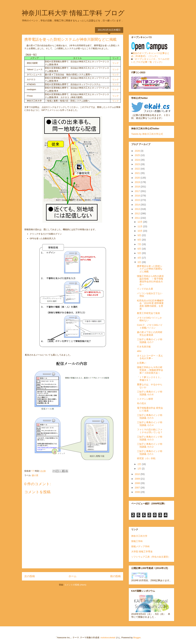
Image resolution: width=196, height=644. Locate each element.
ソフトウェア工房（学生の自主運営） (151, 557)
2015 (138, 200)
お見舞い (142, 363)
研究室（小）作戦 (146, 458)
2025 (138, 155)
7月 (140, 244)
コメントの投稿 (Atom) (75, 585)
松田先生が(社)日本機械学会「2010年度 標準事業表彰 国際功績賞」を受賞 (150, 305)
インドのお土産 (145, 289)
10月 (140, 231)
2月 (140, 464)
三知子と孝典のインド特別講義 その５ (150, 417)
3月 (140, 262)
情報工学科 (137, 541)
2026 (138, 151)
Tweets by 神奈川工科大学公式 (147, 134)
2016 (138, 196)
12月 (140, 222)
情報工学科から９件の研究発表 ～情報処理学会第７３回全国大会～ (150, 370)
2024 (138, 160)
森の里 (35, 475)
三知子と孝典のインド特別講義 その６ (150, 393)
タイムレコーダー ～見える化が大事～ (150, 357)
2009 (138, 479)
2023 (138, 164)
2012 (138, 213)
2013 (138, 209)
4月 (140, 258)
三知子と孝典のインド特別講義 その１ (150, 453)
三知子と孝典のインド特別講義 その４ (150, 424)
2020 (138, 178)
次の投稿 (30, 576)
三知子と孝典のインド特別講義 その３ (150, 438)
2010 (138, 474)
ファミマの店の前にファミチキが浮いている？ (150, 431)
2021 (138, 173)
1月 (140, 469)
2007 (138, 488)
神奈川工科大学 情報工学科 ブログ (73, 13)
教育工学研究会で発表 (148, 313)
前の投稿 (115, 576)
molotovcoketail (108, 638)
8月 (140, 240)
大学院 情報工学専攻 (142, 552)
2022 (138, 169)
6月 (140, 249)
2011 (138, 218)
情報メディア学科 (140, 546)
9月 (140, 235)
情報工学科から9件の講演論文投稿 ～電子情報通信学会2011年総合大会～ (150, 280)
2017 (138, 191)
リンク (116, 63)
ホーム (73, 576)
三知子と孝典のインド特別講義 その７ (150, 341)
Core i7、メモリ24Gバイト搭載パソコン (150, 326)
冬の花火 (142, 403)
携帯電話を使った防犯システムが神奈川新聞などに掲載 (150, 269)
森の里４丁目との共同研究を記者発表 (150, 334)
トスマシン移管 (145, 399)
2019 (138, 182)
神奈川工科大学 (139, 536)
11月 (140, 226)
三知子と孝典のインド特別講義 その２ (150, 445)
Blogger (137, 638)
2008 (138, 483)
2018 (138, 187)
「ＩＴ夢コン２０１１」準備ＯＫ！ (150, 379)
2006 (138, 492)
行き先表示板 (144, 347)
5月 (140, 253)
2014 (138, 205)
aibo (139, 351)
